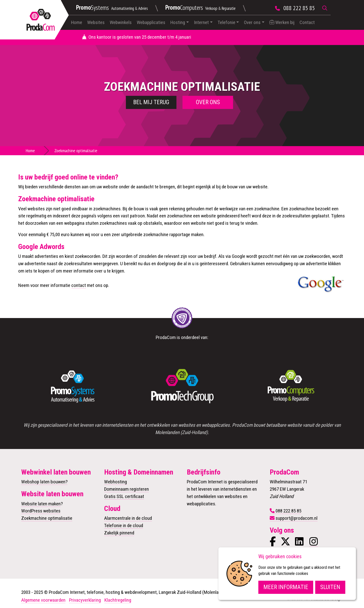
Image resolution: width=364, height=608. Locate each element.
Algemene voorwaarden (43, 600)
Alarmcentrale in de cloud (128, 518)
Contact (307, 22)
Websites (96, 22)
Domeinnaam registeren (127, 489)
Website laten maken (41, 504)
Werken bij (282, 22)
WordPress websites (41, 511)
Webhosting (116, 482)
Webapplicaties (151, 22)
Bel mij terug (151, 102)
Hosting (178, 22)
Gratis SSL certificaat (124, 496)
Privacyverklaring (85, 600)
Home (77, 22)
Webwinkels (121, 22)
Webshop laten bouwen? (44, 482)
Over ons (252, 22)
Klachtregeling (118, 600)
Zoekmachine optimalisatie (47, 518)
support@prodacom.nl (297, 518)
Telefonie (226, 22)
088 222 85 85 (299, 8)
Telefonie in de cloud (124, 525)
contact (79, 285)
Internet (201, 22)
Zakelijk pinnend (119, 533)
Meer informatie (286, 587)
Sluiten (330, 587)
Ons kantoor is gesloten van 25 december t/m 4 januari (137, 37)
